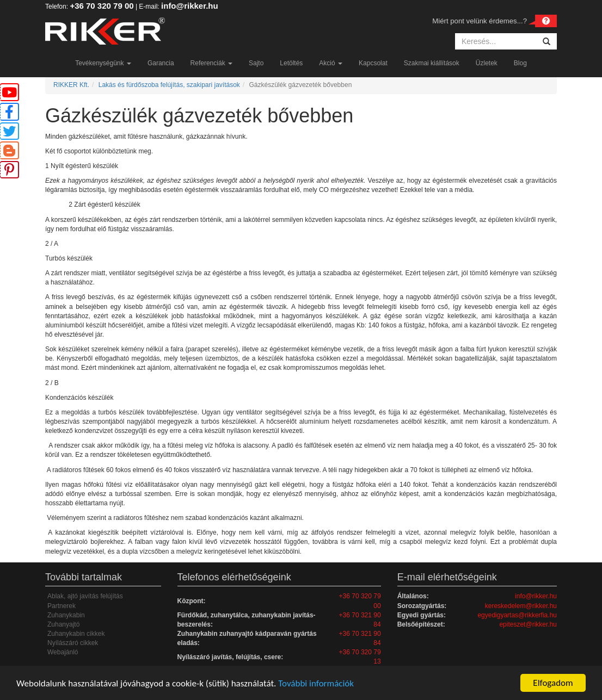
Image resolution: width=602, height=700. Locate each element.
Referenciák (211, 63)
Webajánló (63, 652)
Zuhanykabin (66, 615)
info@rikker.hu (190, 6)
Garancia (161, 63)
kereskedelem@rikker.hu (521, 606)
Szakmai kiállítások (432, 63)
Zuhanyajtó (63, 624)
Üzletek (487, 63)
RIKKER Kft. (71, 85)
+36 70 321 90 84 (360, 620)
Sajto (256, 63)
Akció (331, 63)
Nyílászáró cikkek (73, 643)
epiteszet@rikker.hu (528, 624)
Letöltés (291, 63)
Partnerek (62, 606)
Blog (520, 63)
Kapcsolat (373, 63)
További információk (316, 683)
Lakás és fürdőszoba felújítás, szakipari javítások (169, 85)
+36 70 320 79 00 (102, 6)
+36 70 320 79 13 (360, 657)
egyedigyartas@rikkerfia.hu (517, 615)
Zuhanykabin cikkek (76, 634)
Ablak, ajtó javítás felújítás (85, 596)
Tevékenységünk (103, 63)
